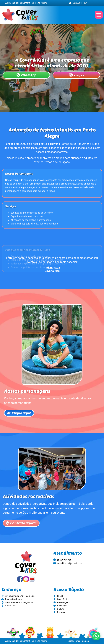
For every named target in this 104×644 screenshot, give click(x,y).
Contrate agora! (21, 527)
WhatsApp (26, 75)
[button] (99, 15)
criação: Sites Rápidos (78, 641)
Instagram (76, 75)
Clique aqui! (19, 417)
